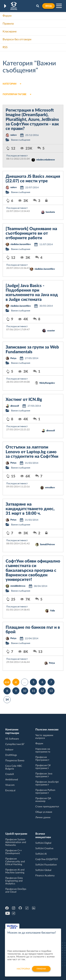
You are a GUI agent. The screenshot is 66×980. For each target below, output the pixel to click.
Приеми (41, 971)
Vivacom (10, 785)
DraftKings (11, 755)
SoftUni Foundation (46, 865)
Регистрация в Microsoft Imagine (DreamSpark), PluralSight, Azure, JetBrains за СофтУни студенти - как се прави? (32, 120)
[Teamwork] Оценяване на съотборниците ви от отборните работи (31, 234)
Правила (8, 24)
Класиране (10, 32)
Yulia (52, 611)
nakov (14, 135)
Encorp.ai (10, 791)
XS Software (12, 739)
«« (7, 682)
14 (7, 700)
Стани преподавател (47, 807)
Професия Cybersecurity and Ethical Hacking (15, 862)
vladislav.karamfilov (21, 244)
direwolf (15, 406)
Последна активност (17, 156)
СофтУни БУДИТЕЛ (47, 859)
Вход (48, 6)
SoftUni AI (41, 854)
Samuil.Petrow (47, 545)
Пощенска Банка (15, 761)
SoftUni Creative (44, 848)
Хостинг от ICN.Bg (24, 400)
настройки (23, 971)
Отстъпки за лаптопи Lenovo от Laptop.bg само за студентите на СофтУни (32, 452)
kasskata (50, 212)
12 (42, 691)
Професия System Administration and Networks (16, 842)
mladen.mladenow (46, 160)
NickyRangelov (47, 383)
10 (25, 691)
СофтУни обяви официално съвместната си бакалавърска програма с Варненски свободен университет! (33, 571)
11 (33, 691)
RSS (5, 47)
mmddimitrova (18, 586)
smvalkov (50, 488)
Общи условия (44, 812)
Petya (13, 358)
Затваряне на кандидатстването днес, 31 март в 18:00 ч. (30, 509)
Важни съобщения (21, 140)
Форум (7, 16)
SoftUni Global (43, 870)
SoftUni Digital (43, 843)
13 (51, 691)
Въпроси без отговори (17, 39)
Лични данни (43, 817)
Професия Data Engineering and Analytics (14, 881)
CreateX (10, 774)
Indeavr (9, 750)
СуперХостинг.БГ (15, 744)
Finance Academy (45, 876)
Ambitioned (12, 780)
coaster (51, 331)
